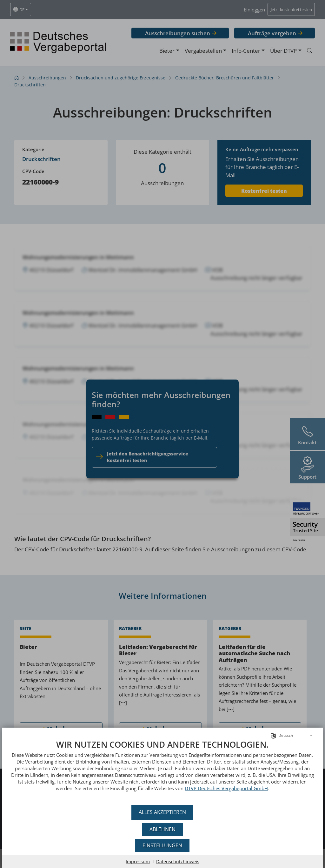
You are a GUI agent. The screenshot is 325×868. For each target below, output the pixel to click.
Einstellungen (163, 845)
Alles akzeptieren (163, 812)
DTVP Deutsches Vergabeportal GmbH (213, 788)
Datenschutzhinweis (178, 861)
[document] (162, 770)
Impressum (138, 861)
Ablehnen (162, 829)
